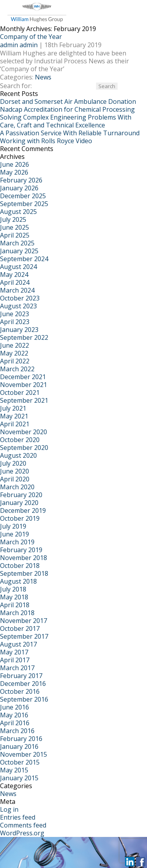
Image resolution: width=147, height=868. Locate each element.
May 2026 (14, 172)
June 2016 (15, 707)
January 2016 (19, 746)
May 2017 (14, 652)
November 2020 (24, 432)
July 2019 (13, 526)
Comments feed (23, 825)
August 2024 (18, 267)
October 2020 (20, 440)
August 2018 (18, 581)
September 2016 (24, 699)
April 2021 (15, 424)
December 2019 (23, 510)
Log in (9, 809)
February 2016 (21, 739)
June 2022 (15, 345)
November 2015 (24, 754)
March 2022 (17, 369)
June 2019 (15, 534)
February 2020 (21, 495)
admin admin (19, 45)
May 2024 (14, 275)
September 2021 (24, 400)
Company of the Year (31, 37)
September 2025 (24, 204)
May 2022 (14, 353)
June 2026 (15, 164)
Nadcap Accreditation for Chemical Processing (67, 109)
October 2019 (20, 518)
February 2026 (21, 180)
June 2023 (15, 314)
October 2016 (20, 691)
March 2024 (17, 290)
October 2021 (20, 393)
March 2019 (17, 542)
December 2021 (23, 377)
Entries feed (18, 817)
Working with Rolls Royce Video (46, 141)
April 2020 (15, 479)
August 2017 (18, 644)
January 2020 (19, 503)
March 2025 (17, 243)
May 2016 (14, 715)
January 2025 (19, 251)
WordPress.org (22, 833)
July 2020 (13, 463)
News (43, 77)
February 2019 (21, 550)
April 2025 (15, 235)
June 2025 (15, 227)
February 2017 (21, 676)
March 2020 (17, 487)
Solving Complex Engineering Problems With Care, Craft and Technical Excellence (66, 121)
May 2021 (14, 416)
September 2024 (24, 259)
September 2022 (24, 337)
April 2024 (15, 282)
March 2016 (17, 731)
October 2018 (20, 566)
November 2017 (24, 621)
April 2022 (15, 361)
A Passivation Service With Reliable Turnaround (70, 133)
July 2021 (13, 408)
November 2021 (24, 385)
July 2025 (13, 219)
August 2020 (18, 455)
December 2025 (23, 196)
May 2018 (14, 597)
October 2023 (20, 298)
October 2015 (20, 762)
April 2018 (15, 605)
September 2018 (24, 573)
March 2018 (17, 613)
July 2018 (13, 589)
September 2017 (24, 636)
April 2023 (15, 322)
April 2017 (15, 660)
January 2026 (19, 188)
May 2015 (14, 770)
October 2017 (20, 628)
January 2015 (19, 778)
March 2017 (17, 668)
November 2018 (24, 558)
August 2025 (18, 212)
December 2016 (23, 684)
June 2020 (15, 471)
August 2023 (18, 306)
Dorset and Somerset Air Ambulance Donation (68, 101)
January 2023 (19, 330)
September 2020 (24, 448)
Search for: (16, 86)
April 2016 (15, 723)
